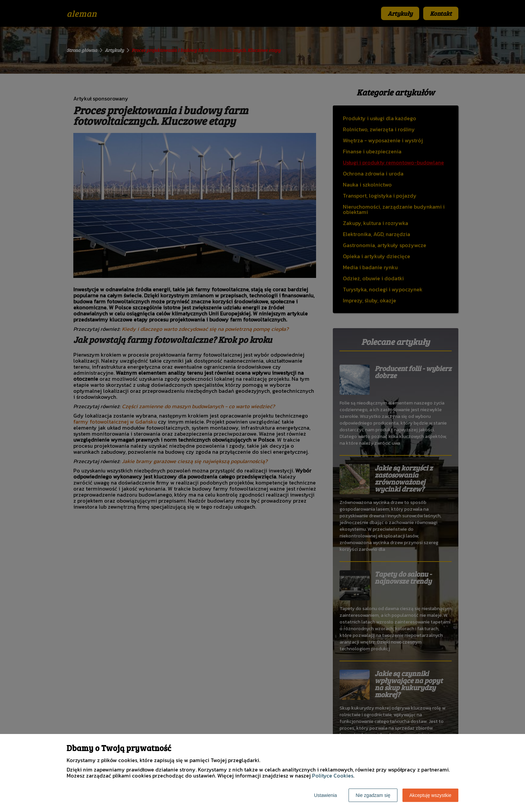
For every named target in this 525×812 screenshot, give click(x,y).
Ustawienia (325, 795)
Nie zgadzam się (373, 795)
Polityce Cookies (333, 776)
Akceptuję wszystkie (430, 795)
